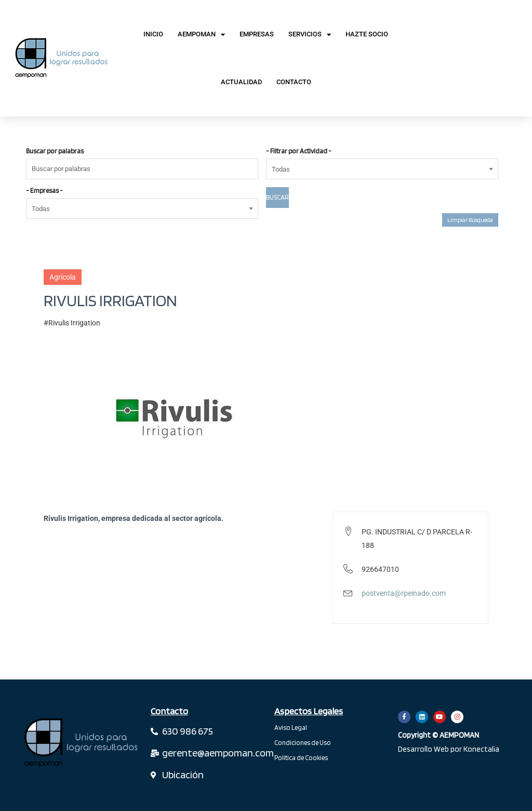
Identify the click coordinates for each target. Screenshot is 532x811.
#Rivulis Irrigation (72, 323)
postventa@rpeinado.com (404, 593)
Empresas (257, 34)
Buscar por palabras (55, 151)
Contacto (294, 82)
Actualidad (241, 82)
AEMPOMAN (201, 35)
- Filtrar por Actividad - (299, 151)
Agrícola (63, 277)
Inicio (153, 34)
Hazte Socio (367, 34)
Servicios (310, 35)
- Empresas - (44, 191)
